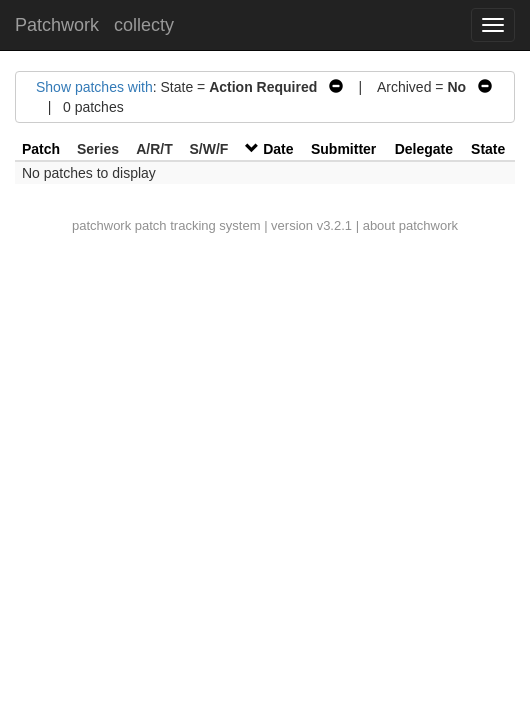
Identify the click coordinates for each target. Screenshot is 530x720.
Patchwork (57, 25)
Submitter (343, 149)
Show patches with (94, 87)
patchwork (101, 225)
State (488, 149)
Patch (41, 149)
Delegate (424, 149)
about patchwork (410, 225)
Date (278, 149)
